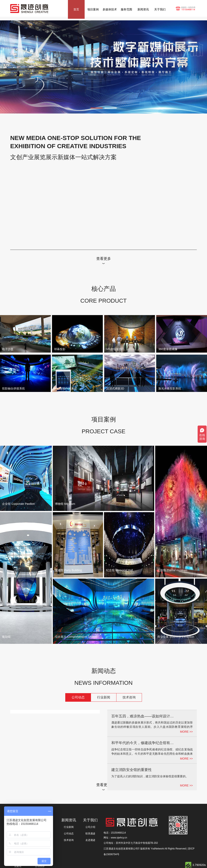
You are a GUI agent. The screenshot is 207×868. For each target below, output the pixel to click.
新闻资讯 (143, 9)
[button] (97, 108)
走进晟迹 (90, 840)
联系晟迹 (90, 834)
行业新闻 (104, 697)
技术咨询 (129, 697)
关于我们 (160, 9)
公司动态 (78, 697)
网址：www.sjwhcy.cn (115, 838)
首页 (76, 9)
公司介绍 (90, 827)
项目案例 (93, 9)
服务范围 (126, 9)
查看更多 (104, 259)
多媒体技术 (110, 9)
